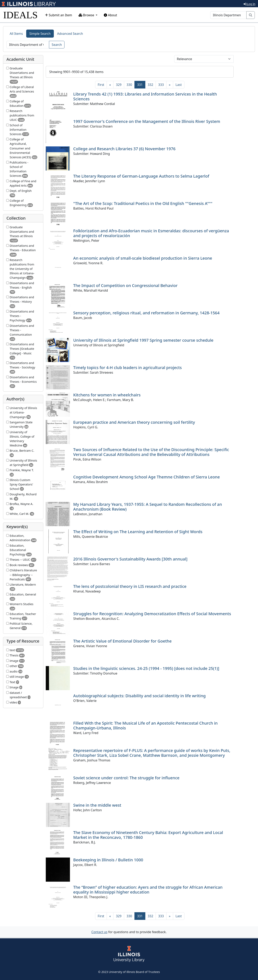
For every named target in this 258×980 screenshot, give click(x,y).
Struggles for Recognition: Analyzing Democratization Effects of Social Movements (152, 614)
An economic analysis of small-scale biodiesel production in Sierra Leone (143, 258)
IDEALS (20, 15)
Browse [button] (87, 15)
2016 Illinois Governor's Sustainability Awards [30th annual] (130, 559)
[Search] (228, 15)
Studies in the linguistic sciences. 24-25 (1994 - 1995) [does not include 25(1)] (146, 668)
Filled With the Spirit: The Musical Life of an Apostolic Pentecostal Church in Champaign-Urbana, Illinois (145, 725)
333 (161, 85)
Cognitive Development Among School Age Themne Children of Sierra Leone (146, 477)
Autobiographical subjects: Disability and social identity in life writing (139, 696)
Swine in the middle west (97, 805)
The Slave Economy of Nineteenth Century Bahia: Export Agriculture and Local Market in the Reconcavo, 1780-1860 (148, 835)
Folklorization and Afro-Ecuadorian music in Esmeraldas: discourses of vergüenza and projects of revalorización (151, 233)
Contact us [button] (99, 932)
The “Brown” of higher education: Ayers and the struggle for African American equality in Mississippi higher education (148, 890)
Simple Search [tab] (40, 34)
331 (141, 84)
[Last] (179, 85)
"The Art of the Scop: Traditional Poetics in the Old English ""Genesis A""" (143, 203)
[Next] (170, 85)
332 (150, 85)
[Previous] (110, 85)
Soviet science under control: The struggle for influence (126, 778)
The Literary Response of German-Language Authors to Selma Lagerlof (141, 176)
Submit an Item (59, 15)
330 (129, 85)
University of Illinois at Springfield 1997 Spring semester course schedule (143, 340)
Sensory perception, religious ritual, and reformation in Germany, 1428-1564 (146, 313)
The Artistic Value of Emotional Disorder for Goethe (122, 641)
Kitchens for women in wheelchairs (107, 395)
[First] (101, 85)
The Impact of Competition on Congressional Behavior (125, 285)
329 (119, 85)
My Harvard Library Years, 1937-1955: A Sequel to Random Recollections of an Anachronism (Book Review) (148, 507)
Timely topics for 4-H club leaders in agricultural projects (127, 368)
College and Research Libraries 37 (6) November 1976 (124, 149)
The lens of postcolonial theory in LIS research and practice (130, 586)
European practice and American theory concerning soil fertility (134, 422)
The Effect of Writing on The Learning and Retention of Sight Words (138, 532)
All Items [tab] (16, 34)
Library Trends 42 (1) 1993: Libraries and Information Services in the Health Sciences (145, 96)
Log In (249, 4)
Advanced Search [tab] (70, 34)
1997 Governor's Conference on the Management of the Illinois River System (147, 121)
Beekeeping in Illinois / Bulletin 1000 (108, 860)
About (110, 15)
